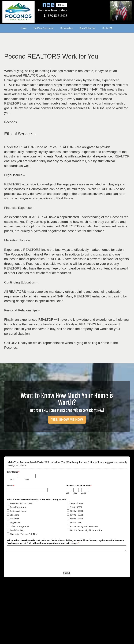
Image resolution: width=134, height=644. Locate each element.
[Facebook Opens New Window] (44, 5)
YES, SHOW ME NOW (67, 420)
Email (62, 5)
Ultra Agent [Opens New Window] (73, 639)
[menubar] (67, 28)
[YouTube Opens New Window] (53, 5)
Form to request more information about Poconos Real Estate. (67, 626)
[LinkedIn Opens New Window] (49, 5)
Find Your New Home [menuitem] (43, 28)
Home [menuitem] (24, 28)
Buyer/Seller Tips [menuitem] (88, 28)
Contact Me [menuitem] (108, 28)
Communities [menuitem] (66, 28)
